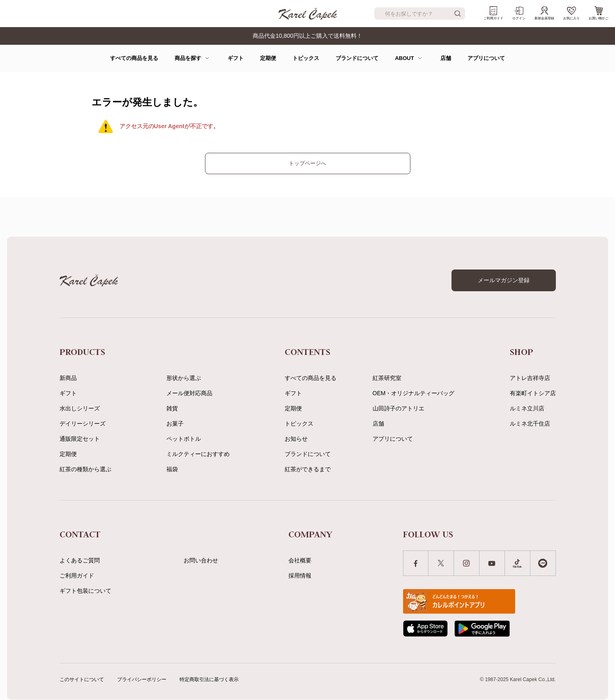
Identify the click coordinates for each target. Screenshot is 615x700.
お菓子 (175, 424)
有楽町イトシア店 (533, 393)
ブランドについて (357, 58)
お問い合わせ (201, 560)
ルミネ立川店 (527, 408)
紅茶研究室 (387, 378)
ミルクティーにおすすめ (198, 454)
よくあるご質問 (80, 560)
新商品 (68, 378)
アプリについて (486, 58)
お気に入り (571, 13)
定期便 (268, 58)
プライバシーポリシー (142, 679)
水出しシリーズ (80, 408)
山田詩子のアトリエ (398, 408)
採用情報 (300, 576)
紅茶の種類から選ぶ (85, 469)
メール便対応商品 (189, 393)
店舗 (446, 58)
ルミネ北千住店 (530, 424)
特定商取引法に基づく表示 (209, 679)
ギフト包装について (85, 591)
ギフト (236, 58)
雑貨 (172, 408)
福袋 (172, 469)
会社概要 (300, 560)
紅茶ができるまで (308, 469)
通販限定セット (80, 439)
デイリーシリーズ (83, 424)
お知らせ (296, 439)
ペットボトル (184, 439)
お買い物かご (599, 13)
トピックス (306, 58)
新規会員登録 (544, 13)
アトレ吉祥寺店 (530, 378)
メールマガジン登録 (504, 280)
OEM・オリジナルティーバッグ (414, 393)
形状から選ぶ (184, 378)
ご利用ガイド (493, 13)
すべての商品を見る (134, 58)
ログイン (519, 13)
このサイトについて (82, 679)
